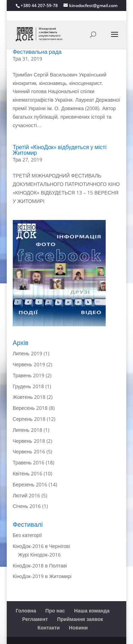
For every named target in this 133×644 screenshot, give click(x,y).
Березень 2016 (30, 484)
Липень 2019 (27, 353)
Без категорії (27, 535)
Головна (26, 611)
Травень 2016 (29, 462)
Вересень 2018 (30, 408)
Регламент (35, 619)
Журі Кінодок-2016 (39, 555)
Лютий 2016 (26, 495)
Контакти (49, 628)
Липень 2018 (27, 430)
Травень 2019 (29, 375)
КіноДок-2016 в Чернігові (41, 546)
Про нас (55, 611)
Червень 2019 (29, 364)
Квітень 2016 (28, 473)
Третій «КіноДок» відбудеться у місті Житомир (60, 150)
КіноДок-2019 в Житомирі (42, 576)
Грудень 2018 (28, 386)
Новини (78, 628)
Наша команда (92, 611)
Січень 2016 (27, 506)
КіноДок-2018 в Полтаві (40, 566)
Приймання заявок (80, 619)
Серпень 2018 (29, 419)
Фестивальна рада (37, 52)
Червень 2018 (29, 441)
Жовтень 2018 (29, 397)
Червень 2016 (29, 451)
